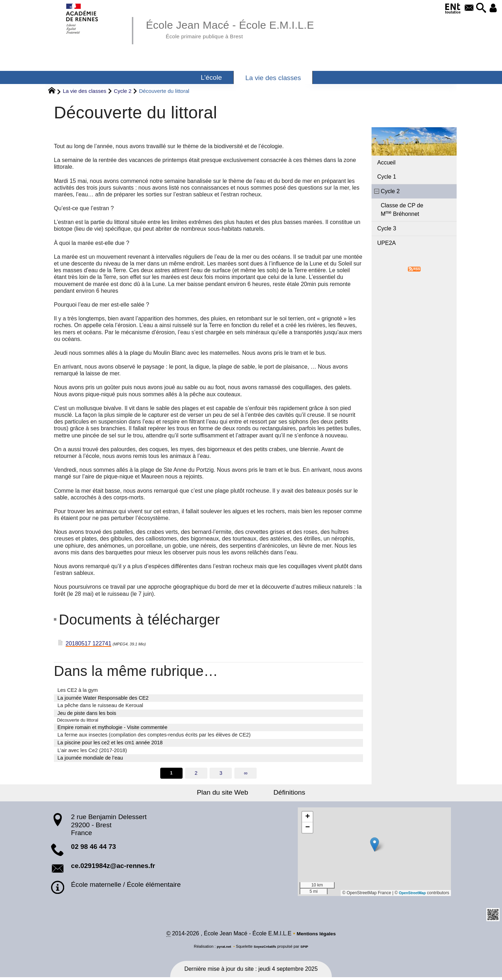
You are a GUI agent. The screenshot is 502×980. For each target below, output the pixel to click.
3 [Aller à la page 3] (221, 774)
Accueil (386, 163)
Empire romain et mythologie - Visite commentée (112, 728)
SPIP (307, 949)
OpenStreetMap (410, 895)
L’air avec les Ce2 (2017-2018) (92, 751)
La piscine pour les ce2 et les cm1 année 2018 (110, 744)
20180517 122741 (88, 643)
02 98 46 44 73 (93, 849)
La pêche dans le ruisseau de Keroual (100, 705)
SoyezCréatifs (266, 949)
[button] (476, 8)
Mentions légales (316, 936)
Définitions (284, 794)
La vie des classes (85, 91)
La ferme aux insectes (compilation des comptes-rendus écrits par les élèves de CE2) (154, 736)
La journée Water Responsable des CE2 (103, 698)
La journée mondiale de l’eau (90, 759)
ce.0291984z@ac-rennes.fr (113, 867)
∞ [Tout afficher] (246, 774)
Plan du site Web (227, 794)
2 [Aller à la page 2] (196, 774)
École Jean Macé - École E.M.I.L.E (244, 28)
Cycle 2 (123, 91)
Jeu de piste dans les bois (87, 713)
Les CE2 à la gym (78, 690)
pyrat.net (221, 949)
